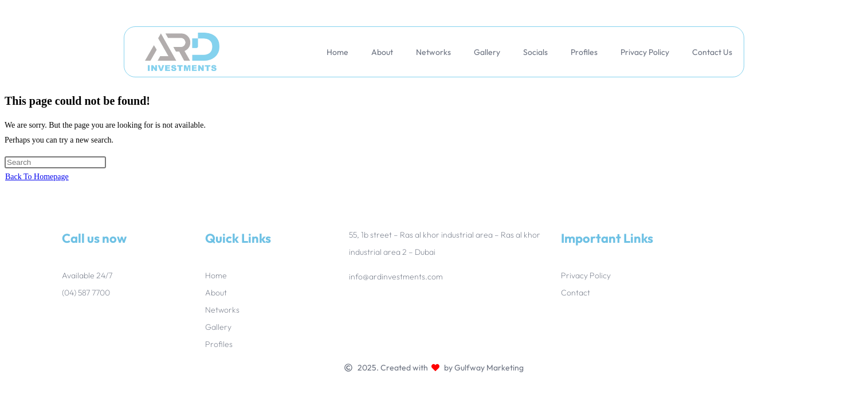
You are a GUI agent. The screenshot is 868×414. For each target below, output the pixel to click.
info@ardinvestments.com (396, 277)
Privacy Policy (645, 52)
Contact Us (712, 52)
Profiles (584, 52)
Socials (535, 52)
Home (337, 52)
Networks (433, 52)
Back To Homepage (37, 177)
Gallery (487, 52)
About (382, 52)
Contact (576, 293)
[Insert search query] (55, 162)
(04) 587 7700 (86, 293)
